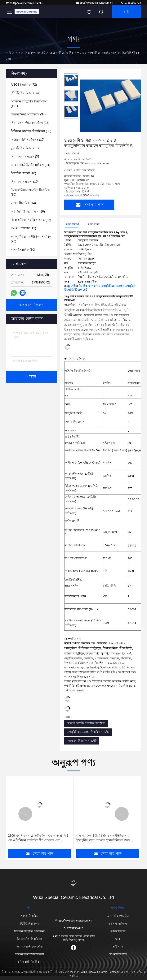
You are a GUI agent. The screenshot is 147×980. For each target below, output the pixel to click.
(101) (29, 104)
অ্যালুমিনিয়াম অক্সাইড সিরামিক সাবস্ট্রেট (88, 732)
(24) (30, 165)
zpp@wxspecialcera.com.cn (95, 3)
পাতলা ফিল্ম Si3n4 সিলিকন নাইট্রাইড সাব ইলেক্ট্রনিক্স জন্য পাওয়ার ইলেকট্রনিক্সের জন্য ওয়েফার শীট (103, 838)
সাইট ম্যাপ (118, 947)
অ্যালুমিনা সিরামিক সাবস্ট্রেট (82, 741)
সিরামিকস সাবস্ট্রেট (35, 53)
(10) (28, 140)
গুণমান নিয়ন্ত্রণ (118, 931)
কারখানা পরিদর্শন (118, 924)
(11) (25, 148)
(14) (25, 93)
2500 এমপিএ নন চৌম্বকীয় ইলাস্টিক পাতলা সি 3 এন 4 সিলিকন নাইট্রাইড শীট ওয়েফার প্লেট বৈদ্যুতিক (38, 838)
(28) (30, 123)
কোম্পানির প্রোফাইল (118, 916)
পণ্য (18, 53)
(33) (31, 131)
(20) (31, 239)
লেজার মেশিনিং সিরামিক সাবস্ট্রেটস (86, 723)
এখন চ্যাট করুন (31, 305)
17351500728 (131, 3)
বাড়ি (9, 53)
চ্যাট (127, 12)
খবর (118, 939)
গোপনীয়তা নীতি (118, 954)
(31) (26, 156)
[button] (25, 814)
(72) (24, 85)
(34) (28, 114)
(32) (31, 220)
